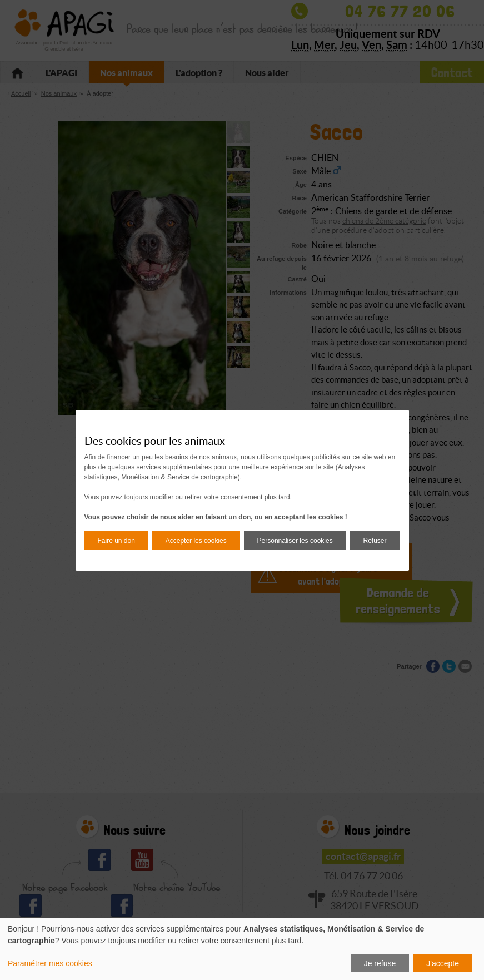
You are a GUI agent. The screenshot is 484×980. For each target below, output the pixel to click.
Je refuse (380, 963)
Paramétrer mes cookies (50, 963)
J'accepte (443, 963)
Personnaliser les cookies (295, 541)
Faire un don (116, 541)
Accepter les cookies (196, 541)
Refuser (375, 541)
